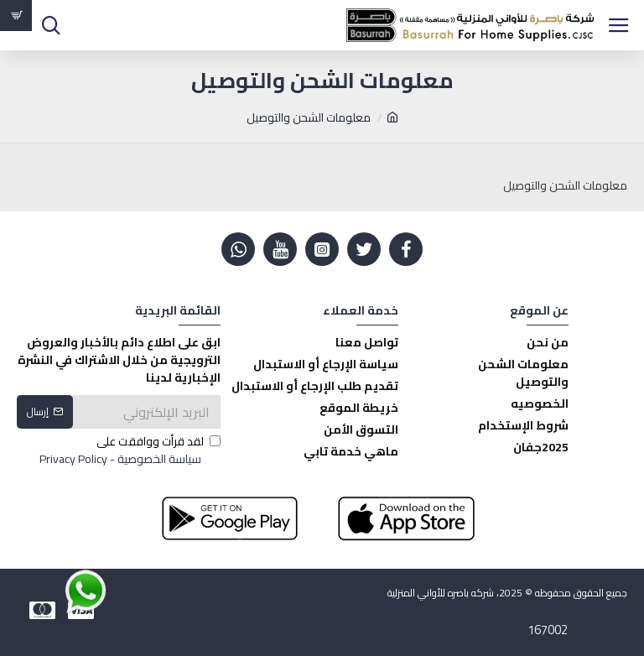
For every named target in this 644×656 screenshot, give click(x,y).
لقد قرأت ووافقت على (129, 450)
